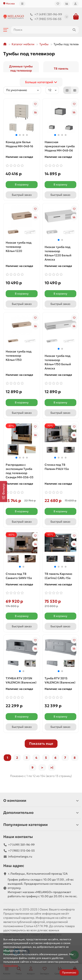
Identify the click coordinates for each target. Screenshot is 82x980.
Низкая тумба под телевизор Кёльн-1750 (19, 356)
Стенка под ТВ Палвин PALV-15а (57, 467)
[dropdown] (22, 4)
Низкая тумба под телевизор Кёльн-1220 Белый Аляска (58, 253)
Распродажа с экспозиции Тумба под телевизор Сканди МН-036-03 (20, 471)
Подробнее (11, 965)
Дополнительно (41, 813)
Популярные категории (41, 825)
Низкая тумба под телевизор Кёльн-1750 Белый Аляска (58, 362)
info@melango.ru (20, 857)
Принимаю (69, 972)
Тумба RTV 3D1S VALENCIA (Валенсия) (60, 680)
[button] (16, 135)
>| (52, 768)
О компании (41, 801)
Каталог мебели (23, 44)
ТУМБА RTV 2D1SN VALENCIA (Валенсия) (21, 680)
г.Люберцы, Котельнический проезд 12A (38, 874)
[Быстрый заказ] (22, 195)
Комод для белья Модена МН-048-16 (19, 144)
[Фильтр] (3, 491)
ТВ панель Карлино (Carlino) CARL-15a (58, 576)
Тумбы (44, 44)
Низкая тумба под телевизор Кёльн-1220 (19, 247)
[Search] (45, 30)
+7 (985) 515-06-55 (45, 19)
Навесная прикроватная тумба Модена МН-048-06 (60, 146)
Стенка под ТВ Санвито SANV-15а (19, 576)
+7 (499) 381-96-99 (45, 14)
